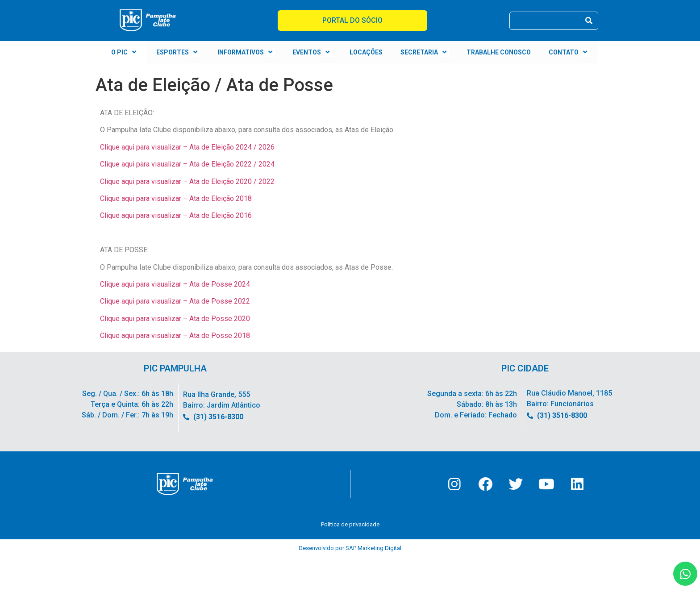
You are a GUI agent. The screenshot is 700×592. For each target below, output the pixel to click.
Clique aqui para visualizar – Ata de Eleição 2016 (176, 215)
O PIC (125, 52)
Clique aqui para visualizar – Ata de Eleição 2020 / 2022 (187, 181)
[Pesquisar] (589, 21)
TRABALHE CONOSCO (499, 52)
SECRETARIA (425, 52)
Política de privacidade (350, 528)
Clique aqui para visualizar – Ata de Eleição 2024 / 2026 (187, 147)
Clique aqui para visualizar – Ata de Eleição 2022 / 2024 (187, 164)
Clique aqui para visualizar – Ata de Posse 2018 (175, 336)
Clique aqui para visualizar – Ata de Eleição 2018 (176, 198)
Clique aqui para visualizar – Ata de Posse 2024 (175, 284)
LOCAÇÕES (366, 52)
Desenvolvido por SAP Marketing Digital (350, 552)
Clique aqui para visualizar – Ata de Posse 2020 (175, 319)
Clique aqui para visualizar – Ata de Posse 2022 (175, 301)
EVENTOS (312, 52)
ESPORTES (178, 52)
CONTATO (569, 52)
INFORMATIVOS (246, 52)
